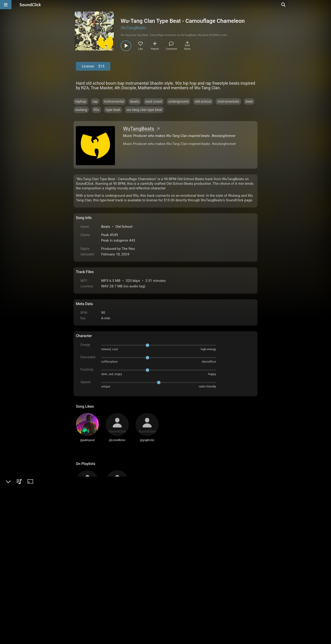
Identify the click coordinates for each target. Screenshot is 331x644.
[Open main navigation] (6, 5)
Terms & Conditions (118, 592)
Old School (124, 227)
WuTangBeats (133, 28)
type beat (113, 110)
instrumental (114, 101)
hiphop (81, 101)
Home (83, 592)
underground (178, 101)
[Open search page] (326, 5)
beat (249, 101)
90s (96, 110)
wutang (81, 110)
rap (95, 101)
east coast (154, 101)
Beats (106, 227)
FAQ (95, 592)
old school (203, 101)
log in (111, 541)
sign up (94, 541)
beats (135, 101)
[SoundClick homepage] (30, 5)
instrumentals (228, 101)
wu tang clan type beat (144, 110)
